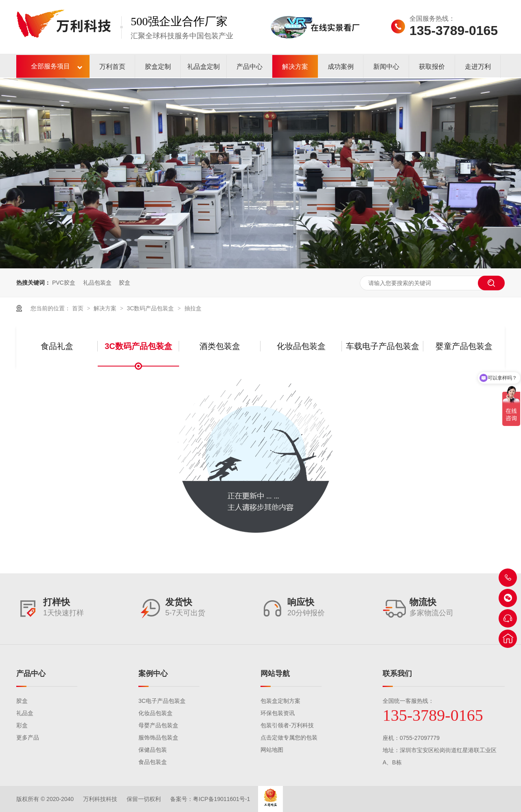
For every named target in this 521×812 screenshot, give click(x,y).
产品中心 (250, 67)
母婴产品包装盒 (158, 725)
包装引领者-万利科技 (287, 725)
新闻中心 (386, 67)
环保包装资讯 (278, 713)
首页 (79, 308)
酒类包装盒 (220, 346)
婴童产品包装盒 (464, 346)
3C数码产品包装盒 (151, 308)
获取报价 (432, 67)
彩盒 (22, 725)
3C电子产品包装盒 (162, 701)
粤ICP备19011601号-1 (221, 799)
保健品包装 (153, 750)
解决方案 (295, 67)
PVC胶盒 (64, 283)
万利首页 (112, 67)
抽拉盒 (193, 308)
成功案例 (341, 67)
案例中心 (153, 674)
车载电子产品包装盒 (383, 346)
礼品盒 (25, 713)
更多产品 (28, 737)
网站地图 (272, 750)
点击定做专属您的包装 (289, 737)
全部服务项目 (50, 66)
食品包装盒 (153, 762)
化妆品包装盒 (301, 346)
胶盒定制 (158, 67)
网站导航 (275, 674)
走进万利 (478, 67)
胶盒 (125, 283)
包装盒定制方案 (280, 701)
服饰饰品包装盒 (158, 737)
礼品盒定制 (204, 67)
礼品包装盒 (97, 283)
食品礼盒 (57, 346)
